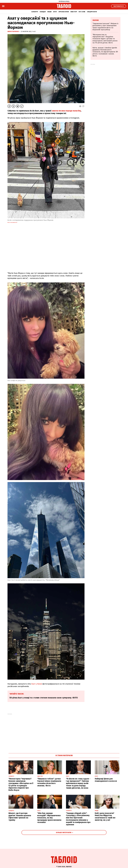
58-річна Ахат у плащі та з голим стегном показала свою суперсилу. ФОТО (44, 698)
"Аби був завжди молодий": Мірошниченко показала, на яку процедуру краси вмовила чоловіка (49, 818)
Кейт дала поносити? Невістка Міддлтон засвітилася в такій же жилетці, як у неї (105, 817)
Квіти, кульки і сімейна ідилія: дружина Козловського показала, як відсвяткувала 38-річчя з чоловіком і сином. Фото (105, 52)
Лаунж (96, 20)
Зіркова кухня (64, 12)
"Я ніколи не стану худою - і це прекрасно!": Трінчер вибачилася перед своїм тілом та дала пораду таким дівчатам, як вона (78, 783)
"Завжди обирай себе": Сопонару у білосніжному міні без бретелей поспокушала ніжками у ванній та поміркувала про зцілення (78, 819)
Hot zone (82, 12)
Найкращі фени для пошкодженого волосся (106, 780)
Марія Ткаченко (13, 32)
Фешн (49, 12)
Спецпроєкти (92, 12)
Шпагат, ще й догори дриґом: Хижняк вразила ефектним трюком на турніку (20, 817)
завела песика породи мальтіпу (66, 111)
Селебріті (35, 12)
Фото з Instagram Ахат (12, 222)
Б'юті (55, 12)
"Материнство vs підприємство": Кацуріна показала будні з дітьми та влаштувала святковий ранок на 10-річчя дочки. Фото (105, 39)
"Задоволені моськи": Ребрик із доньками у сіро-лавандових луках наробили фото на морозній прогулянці (105, 27)
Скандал (43, 12)
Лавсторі (74, 12)
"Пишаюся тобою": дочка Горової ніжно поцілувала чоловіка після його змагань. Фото (49, 782)
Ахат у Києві (37, 684)
